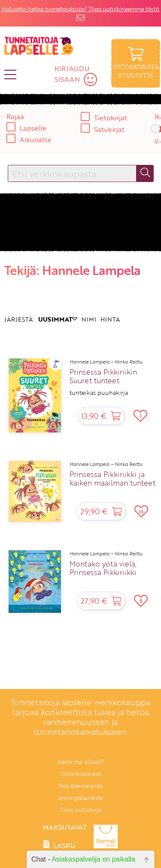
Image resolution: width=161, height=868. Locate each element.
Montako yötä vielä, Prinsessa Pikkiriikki (103, 568)
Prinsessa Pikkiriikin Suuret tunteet (103, 376)
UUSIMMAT (58, 319)
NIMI (89, 319)
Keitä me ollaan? (81, 762)
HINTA (110, 319)
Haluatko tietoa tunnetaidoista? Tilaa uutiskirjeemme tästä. (81, 9)
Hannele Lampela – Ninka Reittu (106, 362)
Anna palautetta (80, 798)
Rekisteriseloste (80, 786)
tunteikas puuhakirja (99, 393)
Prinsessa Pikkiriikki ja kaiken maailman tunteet (112, 479)
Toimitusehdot (80, 774)
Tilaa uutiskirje (81, 810)
